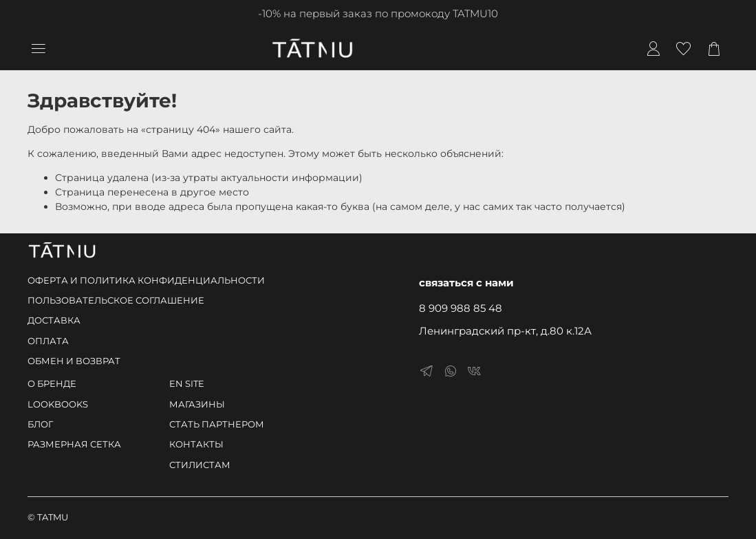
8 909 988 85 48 (461, 308)
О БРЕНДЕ (52, 384)
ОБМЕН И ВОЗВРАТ (74, 361)
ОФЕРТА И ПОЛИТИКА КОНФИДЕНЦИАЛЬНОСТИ (146, 281)
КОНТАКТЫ (196, 444)
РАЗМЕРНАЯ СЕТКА (74, 444)
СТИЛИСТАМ (200, 465)
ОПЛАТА (48, 341)
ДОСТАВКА (54, 320)
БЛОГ (40, 424)
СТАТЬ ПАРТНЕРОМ (217, 424)
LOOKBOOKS (58, 404)
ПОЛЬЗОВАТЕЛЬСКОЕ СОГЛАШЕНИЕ (116, 300)
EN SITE (187, 384)
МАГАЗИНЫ (197, 404)
